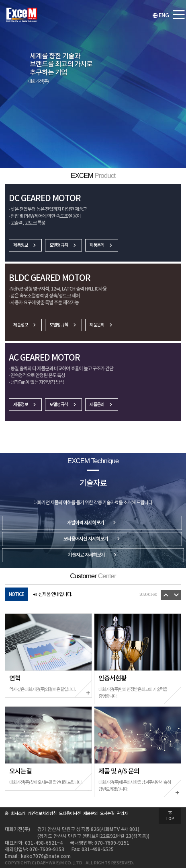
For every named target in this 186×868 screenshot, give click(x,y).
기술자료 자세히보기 (93, 555)
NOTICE (16, 594)
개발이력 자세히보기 (92, 523)
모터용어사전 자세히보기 (92, 539)
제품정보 (25, 245)
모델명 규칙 (63, 245)
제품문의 (102, 245)
